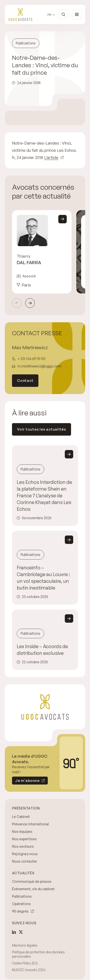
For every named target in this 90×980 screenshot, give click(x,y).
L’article (51, 157)
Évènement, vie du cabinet (33, 889)
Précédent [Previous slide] (17, 303)
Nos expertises (24, 839)
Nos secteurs (23, 846)
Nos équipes (22, 831)
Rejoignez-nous (25, 854)
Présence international (30, 824)
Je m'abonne (26, 781)
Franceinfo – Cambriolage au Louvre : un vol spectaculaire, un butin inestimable (43, 578)
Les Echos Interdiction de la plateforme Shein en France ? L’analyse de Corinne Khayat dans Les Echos (44, 496)
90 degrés (20, 911)
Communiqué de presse (32, 881)
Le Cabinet (21, 817)
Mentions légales (25, 945)
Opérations (21, 904)
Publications (22, 896)
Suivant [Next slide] (30, 303)
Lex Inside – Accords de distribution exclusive (42, 650)
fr (49, 15)
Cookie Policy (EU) (25, 963)
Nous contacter (25, 861)
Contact (25, 380)
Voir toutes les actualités (42, 429)
